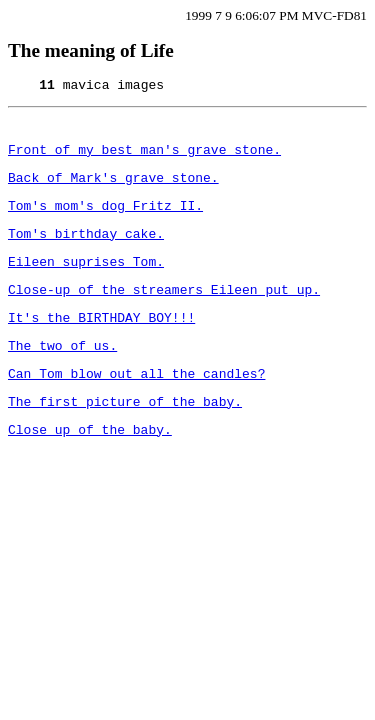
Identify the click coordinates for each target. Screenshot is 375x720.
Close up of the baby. (90, 468)
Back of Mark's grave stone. (113, 189)
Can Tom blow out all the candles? (136, 406)
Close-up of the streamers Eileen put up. (164, 313)
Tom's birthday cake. (86, 251)
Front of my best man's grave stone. (144, 158)
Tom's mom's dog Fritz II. (105, 220)
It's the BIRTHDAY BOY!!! (101, 344)
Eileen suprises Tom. (86, 282)
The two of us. (62, 375)
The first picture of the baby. (125, 437)
